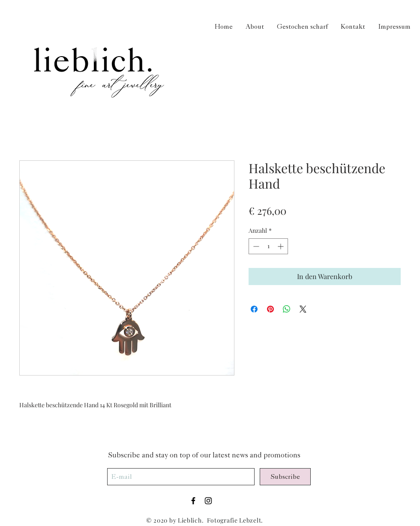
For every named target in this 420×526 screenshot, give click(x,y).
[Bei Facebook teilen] (254, 309)
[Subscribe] (285, 477)
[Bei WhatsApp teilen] (287, 309)
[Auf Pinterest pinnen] (270, 309)
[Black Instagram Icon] (208, 501)
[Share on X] (303, 309)
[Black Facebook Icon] (193, 501)
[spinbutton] (268, 246)
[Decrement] (255, 246)
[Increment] (281, 246)
